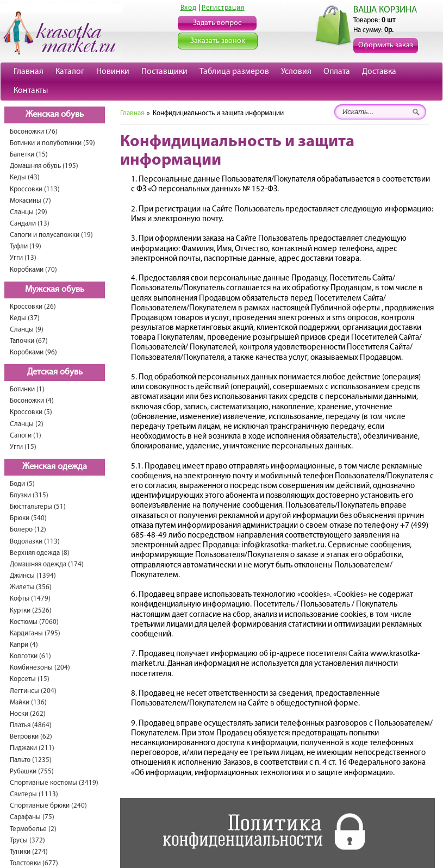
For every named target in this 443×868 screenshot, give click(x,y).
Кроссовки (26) (33, 307)
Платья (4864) (31, 725)
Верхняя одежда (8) (40, 553)
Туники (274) (29, 852)
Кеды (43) (25, 177)
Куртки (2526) (31, 611)
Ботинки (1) (27, 389)
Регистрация (223, 8)
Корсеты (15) (30, 679)
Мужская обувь (55, 290)
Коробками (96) (33, 352)
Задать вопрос (217, 23)
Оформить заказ (386, 45)
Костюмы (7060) (34, 622)
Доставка (379, 72)
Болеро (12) (28, 530)
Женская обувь (55, 115)
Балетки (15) (29, 155)
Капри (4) (24, 645)
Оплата (337, 72)
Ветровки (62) (31, 737)
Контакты (31, 91)
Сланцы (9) (27, 330)
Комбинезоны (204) (40, 668)
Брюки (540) (28, 518)
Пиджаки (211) (32, 748)
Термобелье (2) (33, 829)
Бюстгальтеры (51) (38, 507)
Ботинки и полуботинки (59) (52, 143)
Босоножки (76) (34, 132)
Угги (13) (23, 258)
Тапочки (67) (29, 341)
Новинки (113, 72)
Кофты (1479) (30, 599)
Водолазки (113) (35, 542)
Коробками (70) (33, 270)
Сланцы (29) (29, 212)
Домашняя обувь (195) (44, 166)
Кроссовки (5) (31, 412)
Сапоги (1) (26, 436)
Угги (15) (23, 447)
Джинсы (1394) (33, 576)
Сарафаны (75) (32, 817)
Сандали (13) (30, 224)
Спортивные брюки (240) (48, 806)
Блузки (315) (29, 495)
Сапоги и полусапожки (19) (51, 235)
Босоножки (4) (32, 401)
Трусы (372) (27, 841)
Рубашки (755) (32, 772)
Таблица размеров (234, 72)
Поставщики (164, 72)
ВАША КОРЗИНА (385, 10)
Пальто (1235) (31, 760)
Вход (189, 8)
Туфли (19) (26, 246)
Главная (29, 72)
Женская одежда (55, 467)
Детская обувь (55, 372)
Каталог (70, 72)
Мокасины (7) (30, 201)
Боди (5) (22, 484)
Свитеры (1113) (34, 794)
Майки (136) (28, 702)
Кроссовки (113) (35, 189)
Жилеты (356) (31, 587)
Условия (296, 72)
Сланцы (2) (27, 424)
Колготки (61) (30, 656)
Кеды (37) (25, 318)
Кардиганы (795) (35, 633)
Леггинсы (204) (33, 691)
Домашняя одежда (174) (47, 564)
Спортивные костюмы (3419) (54, 783)
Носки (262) (28, 714)
